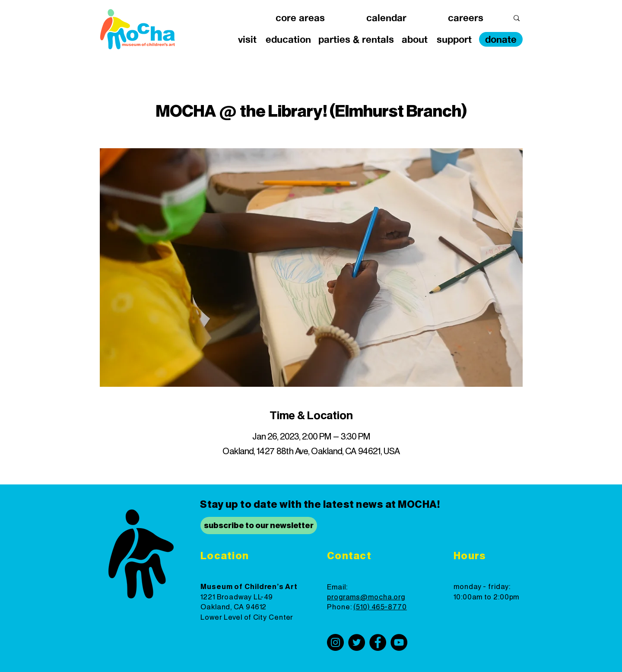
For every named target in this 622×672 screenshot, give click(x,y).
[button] (300, 18)
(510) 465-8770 (380, 607)
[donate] (501, 39)
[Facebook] (378, 642)
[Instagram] (335, 642)
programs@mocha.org (366, 597)
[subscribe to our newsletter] (259, 525)
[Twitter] (357, 642)
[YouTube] (399, 642)
